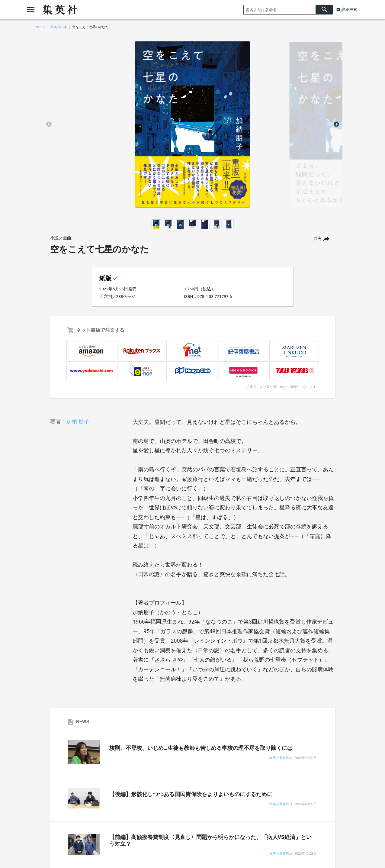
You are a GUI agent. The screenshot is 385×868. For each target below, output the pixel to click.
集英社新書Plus (281, 758)
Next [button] (336, 124)
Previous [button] (49, 124)
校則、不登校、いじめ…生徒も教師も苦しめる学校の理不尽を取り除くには (201, 748)
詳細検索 (349, 10)
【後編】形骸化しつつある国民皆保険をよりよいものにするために (191, 794)
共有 (318, 239)
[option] (193, 124)
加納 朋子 (78, 421)
